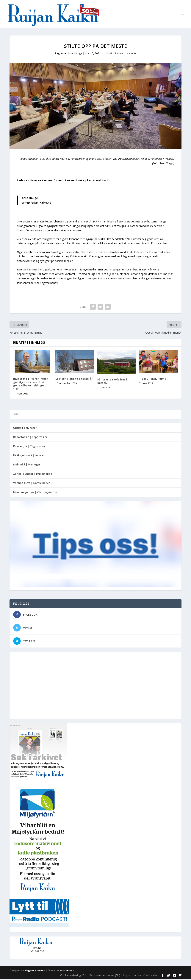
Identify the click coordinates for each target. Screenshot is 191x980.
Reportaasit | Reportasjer (30, 438)
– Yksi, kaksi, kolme (153, 379)
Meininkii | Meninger (27, 465)
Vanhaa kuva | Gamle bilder (32, 484)
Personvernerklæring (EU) (105, 976)
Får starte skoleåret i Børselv (112, 382)
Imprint (127, 976)
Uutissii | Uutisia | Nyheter (120, 54)
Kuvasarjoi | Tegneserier (29, 447)
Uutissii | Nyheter (25, 429)
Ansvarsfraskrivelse (146, 976)
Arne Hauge (75, 54)
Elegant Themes (35, 971)
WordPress (67, 971)
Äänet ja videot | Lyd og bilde (33, 474)
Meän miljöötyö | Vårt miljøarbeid (36, 493)
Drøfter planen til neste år (74, 379)
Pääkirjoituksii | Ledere (28, 456)
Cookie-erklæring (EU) (73, 976)
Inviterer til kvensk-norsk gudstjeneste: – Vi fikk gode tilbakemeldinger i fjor (31, 385)
